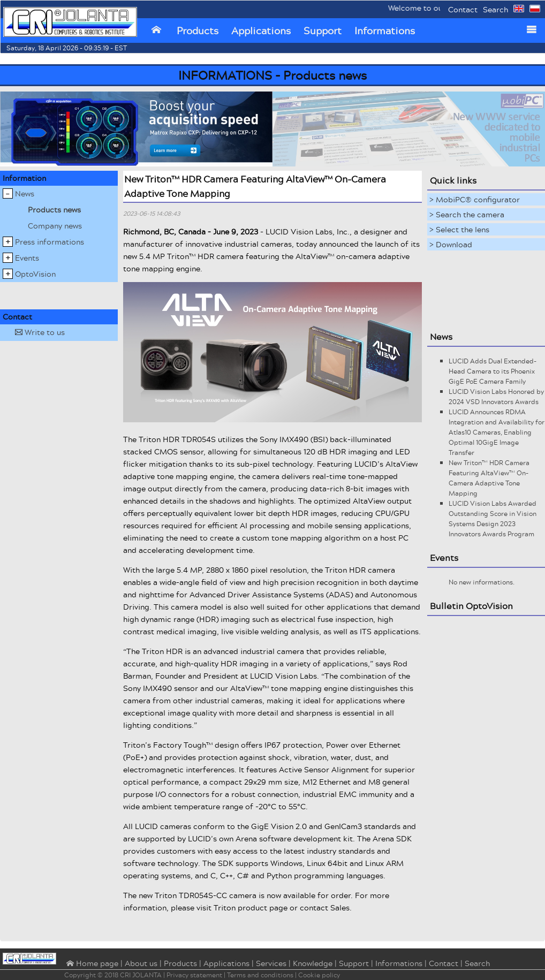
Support (323, 31)
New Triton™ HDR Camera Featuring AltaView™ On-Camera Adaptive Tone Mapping (489, 478)
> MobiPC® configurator (475, 199)
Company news (55, 226)
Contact (463, 9)
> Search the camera (467, 214)
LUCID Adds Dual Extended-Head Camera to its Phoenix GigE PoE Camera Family (493, 371)
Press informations (50, 242)
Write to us (40, 332)
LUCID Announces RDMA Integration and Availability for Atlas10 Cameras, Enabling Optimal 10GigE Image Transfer (497, 432)
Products (198, 31)
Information (24, 178)
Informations (385, 31)
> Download (451, 244)
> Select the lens (459, 229)
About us (141, 963)
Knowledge (313, 963)
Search (495, 9)
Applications (261, 31)
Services (271, 963)
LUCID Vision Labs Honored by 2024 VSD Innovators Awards (496, 397)
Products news (54, 210)
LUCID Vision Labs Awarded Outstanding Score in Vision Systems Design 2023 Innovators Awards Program (493, 519)
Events (27, 258)
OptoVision (35, 274)
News (25, 193)
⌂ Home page (91, 964)
